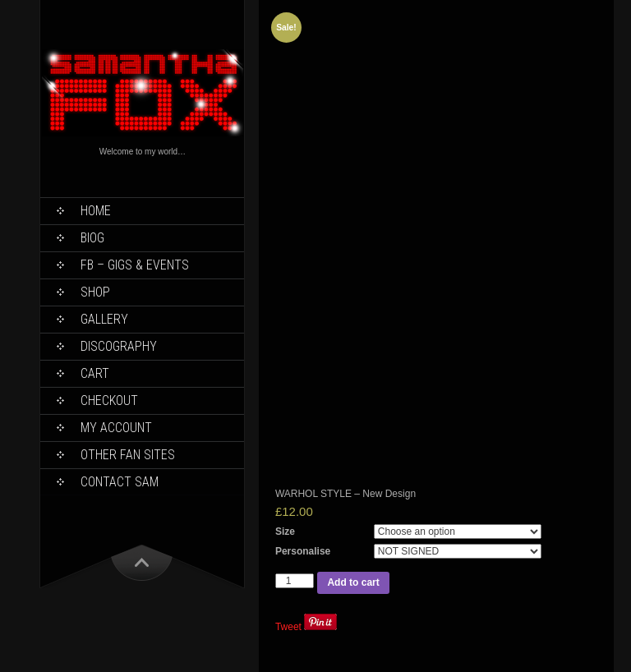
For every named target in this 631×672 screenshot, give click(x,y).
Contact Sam (120, 482)
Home (96, 211)
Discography (119, 346)
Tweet (288, 627)
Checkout (109, 400)
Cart (95, 373)
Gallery (104, 319)
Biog (92, 238)
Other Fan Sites (128, 455)
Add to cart (353, 582)
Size (285, 532)
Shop (95, 292)
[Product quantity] (295, 581)
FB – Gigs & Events (135, 265)
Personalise (303, 551)
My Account (116, 428)
